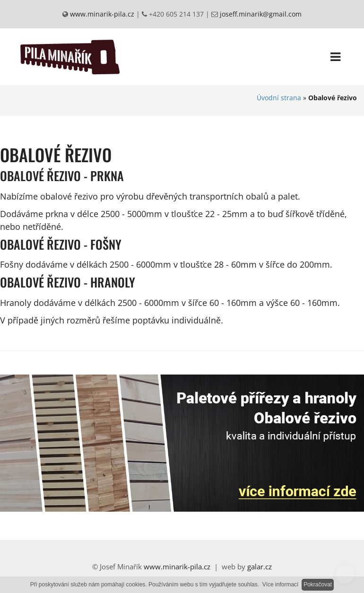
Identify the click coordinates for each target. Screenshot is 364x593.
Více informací (281, 584)
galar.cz (260, 567)
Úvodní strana (279, 98)
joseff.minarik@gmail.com (260, 14)
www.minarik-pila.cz (101, 14)
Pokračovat (318, 584)
